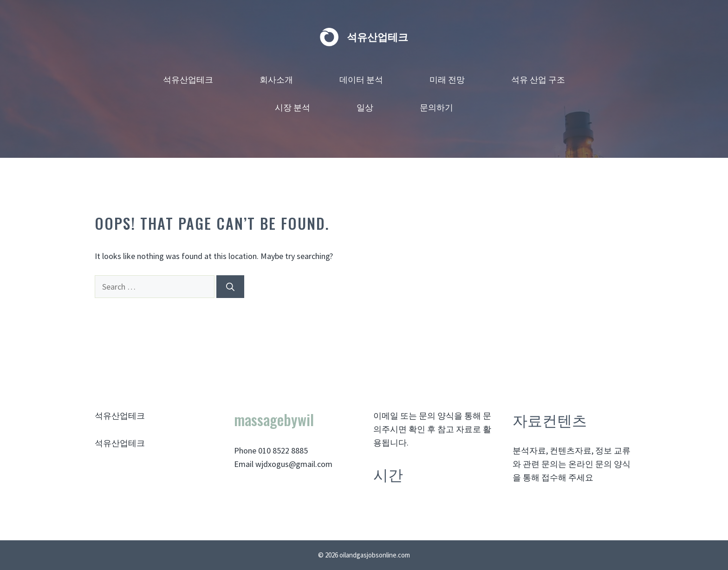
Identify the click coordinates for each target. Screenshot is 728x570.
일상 (365, 107)
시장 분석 (292, 107)
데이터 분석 (361, 79)
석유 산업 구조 (538, 79)
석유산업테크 (377, 37)
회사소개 (276, 79)
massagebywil (274, 419)
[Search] (230, 287)
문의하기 (436, 107)
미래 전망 (447, 79)
